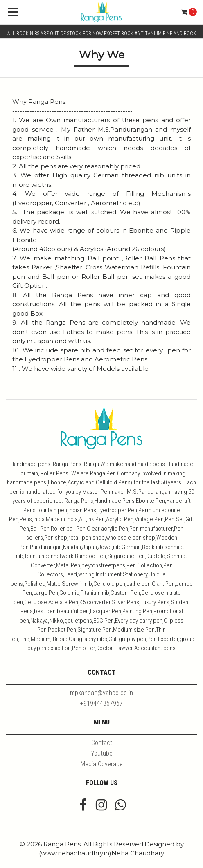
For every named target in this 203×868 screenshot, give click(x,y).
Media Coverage (102, 764)
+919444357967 (101, 703)
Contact (102, 743)
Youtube (102, 753)
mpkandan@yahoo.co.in (101, 693)
